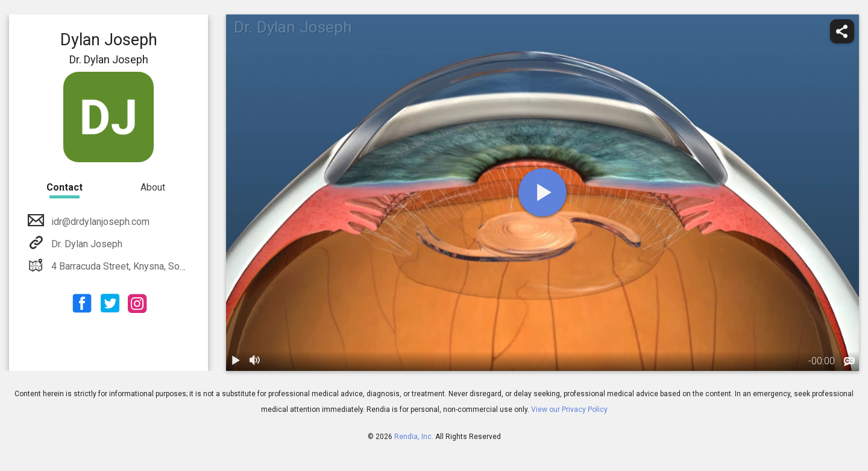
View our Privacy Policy (569, 409)
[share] (842, 31)
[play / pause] (236, 361)
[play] (542, 192)
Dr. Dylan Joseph (86, 244)
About (153, 187)
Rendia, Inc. (414, 437)
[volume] (255, 361)
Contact (64, 187)
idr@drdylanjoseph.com (99, 222)
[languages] (849, 362)
